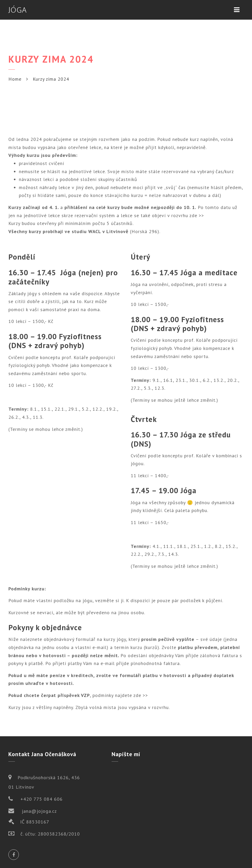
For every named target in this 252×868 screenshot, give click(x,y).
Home (15, 79)
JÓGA (18, 10)
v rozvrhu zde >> (186, 215)
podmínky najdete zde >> (120, 695)
